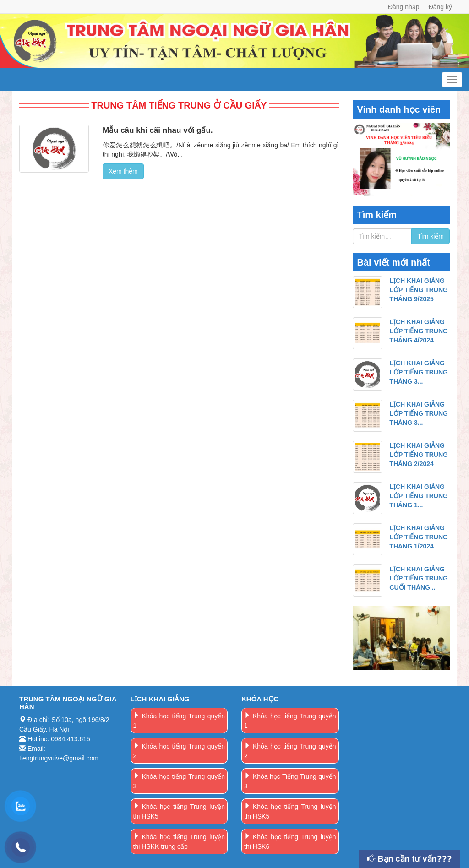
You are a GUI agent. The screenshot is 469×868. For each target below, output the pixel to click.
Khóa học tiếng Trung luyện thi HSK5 (179, 811)
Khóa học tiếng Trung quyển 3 (179, 781)
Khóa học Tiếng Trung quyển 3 (290, 781)
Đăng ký (440, 7)
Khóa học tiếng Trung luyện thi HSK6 (290, 842)
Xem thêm (123, 171)
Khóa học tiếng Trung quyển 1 (179, 721)
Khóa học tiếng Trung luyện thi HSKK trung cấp (179, 842)
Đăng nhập (404, 7)
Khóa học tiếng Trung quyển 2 (179, 751)
